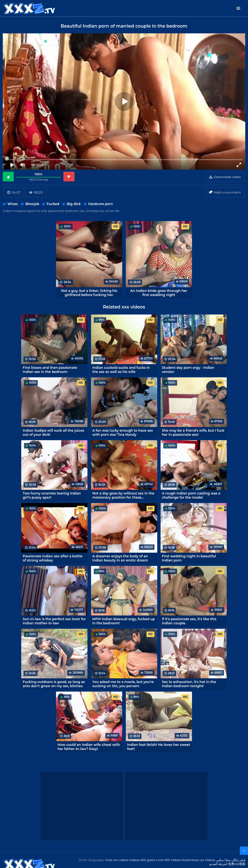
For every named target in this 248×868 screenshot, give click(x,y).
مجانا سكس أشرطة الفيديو (220, 862)
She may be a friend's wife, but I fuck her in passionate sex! (193, 432)
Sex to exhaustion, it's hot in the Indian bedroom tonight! (189, 684)
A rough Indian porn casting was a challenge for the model (191, 495)
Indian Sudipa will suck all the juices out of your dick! (53, 432)
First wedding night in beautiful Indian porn (189, 558)
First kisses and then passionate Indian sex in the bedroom (50, 370)
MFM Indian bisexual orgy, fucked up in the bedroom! (124, 621)
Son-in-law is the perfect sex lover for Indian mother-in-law (54, 621)
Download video (227, 177)
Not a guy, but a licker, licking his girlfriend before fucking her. (89, 293)
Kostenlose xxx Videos (198, 860)
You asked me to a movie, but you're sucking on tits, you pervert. (123, 684)
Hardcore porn (101, 204)
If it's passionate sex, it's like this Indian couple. (189, 621)
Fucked (53, 204)
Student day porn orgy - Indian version (188, 370)
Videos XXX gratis (142, 860)
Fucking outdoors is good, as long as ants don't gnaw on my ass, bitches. (54, 684)
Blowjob (32, 204)
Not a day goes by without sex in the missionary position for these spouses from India (123, 495)
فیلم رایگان (238, 860)
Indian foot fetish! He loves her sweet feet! (159, 747)
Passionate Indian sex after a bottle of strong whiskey (53, 558)
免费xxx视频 (237, 864)
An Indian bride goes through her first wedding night (159, 293)
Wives (13, 204)
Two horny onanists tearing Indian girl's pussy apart (52, 495)
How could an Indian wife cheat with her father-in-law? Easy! (89, 747)
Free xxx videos (117, 860)
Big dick (74, 204)
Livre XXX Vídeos (169, 860)
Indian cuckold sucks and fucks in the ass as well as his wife (121, 370)
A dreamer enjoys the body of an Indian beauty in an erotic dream (120, 558)
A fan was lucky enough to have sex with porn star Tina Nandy (123, 432)
